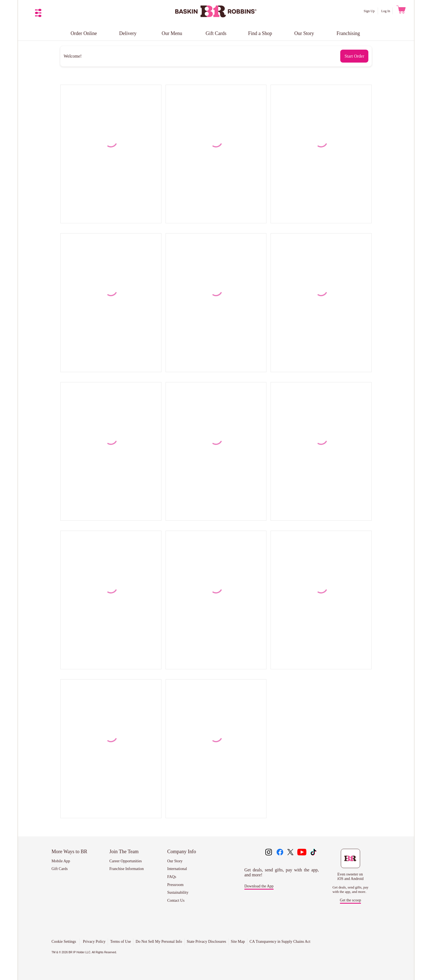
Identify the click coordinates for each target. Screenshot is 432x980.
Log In (386, 11)
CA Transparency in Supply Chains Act (280, 942)
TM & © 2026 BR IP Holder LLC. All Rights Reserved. (84, 952)
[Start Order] (354, 56)
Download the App (259, 886)
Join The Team (124, 852)
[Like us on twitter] (291, 853)
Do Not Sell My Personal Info (159, 942)
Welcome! (73, 56)
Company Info (182, 852)
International (177, 869)
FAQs (172, 877)
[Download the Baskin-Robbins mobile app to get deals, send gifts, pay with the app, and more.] (351, 865)
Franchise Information (127, 869)
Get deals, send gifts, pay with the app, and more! (282, 872)
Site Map (238, 942)
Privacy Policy (94, 942)
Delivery (128, 33)
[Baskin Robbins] (216, 16)
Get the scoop (351, 900)
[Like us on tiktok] (313, 853)
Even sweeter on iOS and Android (351, 876)
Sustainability (178, 892)
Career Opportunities (126, 861)
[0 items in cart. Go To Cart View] (400, 11)
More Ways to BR (69, 852)
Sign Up (370, 11)
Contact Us (176, 900)
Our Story (304, 33)
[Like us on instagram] (269, 853)
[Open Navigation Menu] (38, 13)
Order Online (84, 33)
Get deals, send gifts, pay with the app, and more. (351, 889)
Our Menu (172, 33)
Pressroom (175, 885)
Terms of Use (121, 942)
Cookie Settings (64, 942)
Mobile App (61, 861)
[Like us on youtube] (302, 853)
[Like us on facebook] (280, 853)
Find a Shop (260, 33)
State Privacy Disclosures (206, 942)
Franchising (348, 33)
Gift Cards (216, 33)
